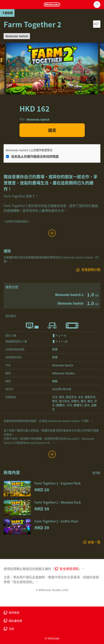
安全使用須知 (67, 569)
